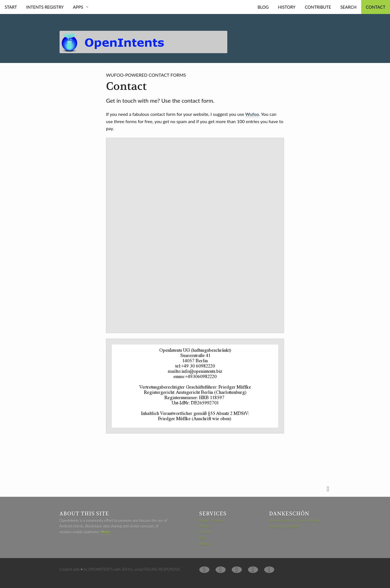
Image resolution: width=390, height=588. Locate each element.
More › (106, 532)
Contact (376, 7)
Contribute (318, 7)
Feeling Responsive (162, 569)
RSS (202, 538)
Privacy (205, 526)
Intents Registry (45, 7)
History (287, 7)
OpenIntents (101, 569)
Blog (263, 7)
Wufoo (252, 114)
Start (11, 7)
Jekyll (127, 569)
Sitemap (205, 544)
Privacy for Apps (212, 521)
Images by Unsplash (285, 526)
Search (348, 7)
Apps (78, 7)
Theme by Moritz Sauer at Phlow (295, 521)
